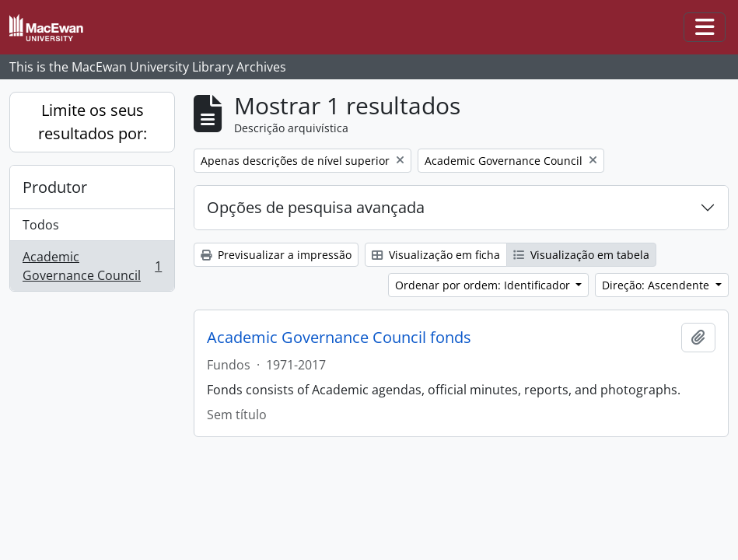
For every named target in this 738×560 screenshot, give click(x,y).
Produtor (55, 187)
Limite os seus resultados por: (93, 122)
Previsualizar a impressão (276, 255)
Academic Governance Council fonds (339, 338)
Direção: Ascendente (657, 285)
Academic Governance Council (92, 266)
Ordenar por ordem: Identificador (484, 285)
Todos (41, 225)
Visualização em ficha (436, 255)
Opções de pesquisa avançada (316, 207)
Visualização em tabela (581, 255)
